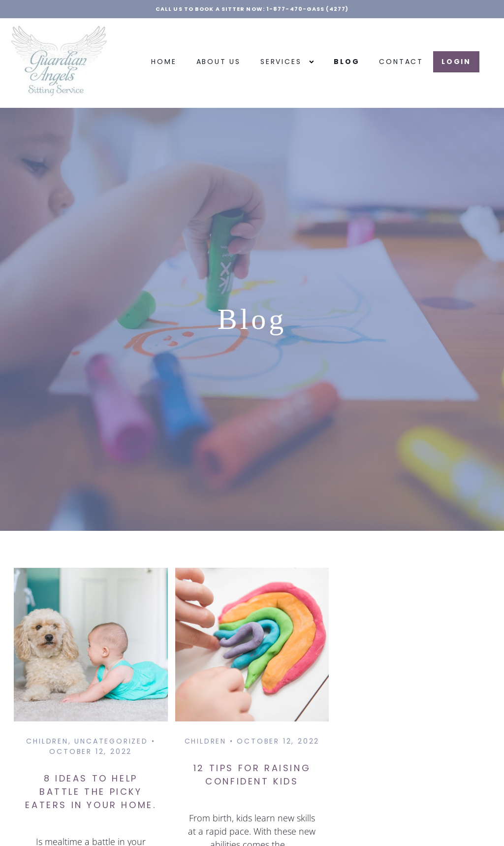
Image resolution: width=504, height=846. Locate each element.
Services (287, 62)
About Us (219, 62)
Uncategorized (111, 741)
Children (47, 741)
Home (164, 62)
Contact (401, 62)
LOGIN (456, 62)
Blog (346, 62)
